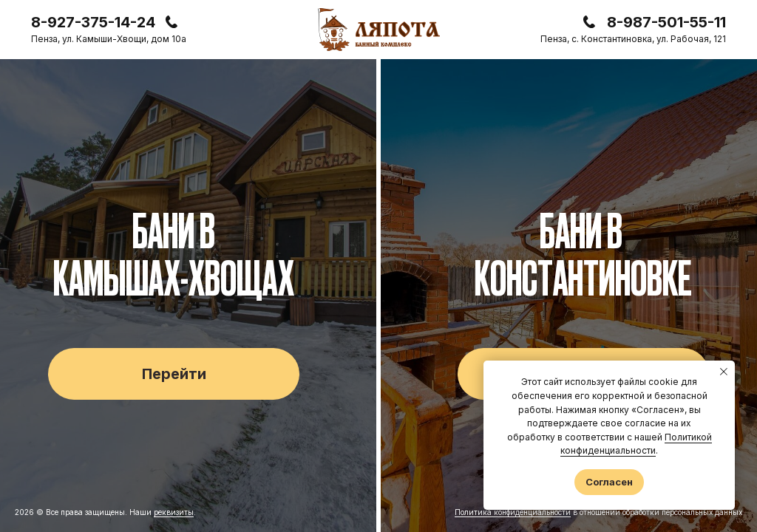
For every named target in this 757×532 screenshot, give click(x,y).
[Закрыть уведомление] (724, 372)
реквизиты (174, 512)
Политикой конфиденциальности (636, 444)
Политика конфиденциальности (513, 512)
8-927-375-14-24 (93, 22)
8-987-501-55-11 (666, 22)
